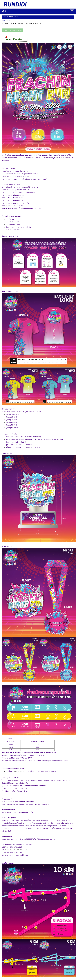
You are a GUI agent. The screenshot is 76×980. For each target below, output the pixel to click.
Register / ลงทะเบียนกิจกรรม (12, 30)
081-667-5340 (22, 850)
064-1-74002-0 (19, 771)
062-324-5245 (10, 850)
